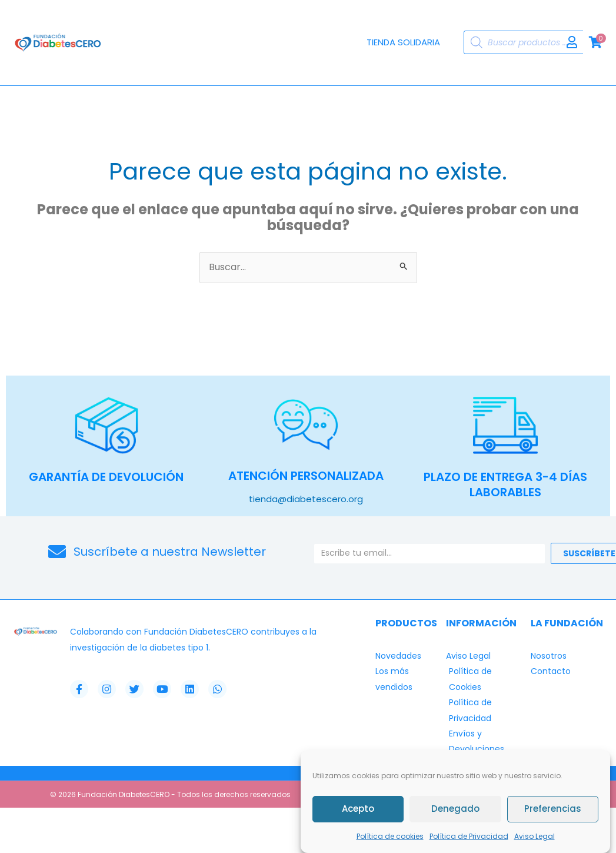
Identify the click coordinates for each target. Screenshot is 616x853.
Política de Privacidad (469, 836)
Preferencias (553, 809)
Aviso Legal (535, 836)
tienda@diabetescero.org (306, 498)
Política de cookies (390, 836)
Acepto (358, 809)
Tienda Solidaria (403, 42)
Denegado (455, 809)
